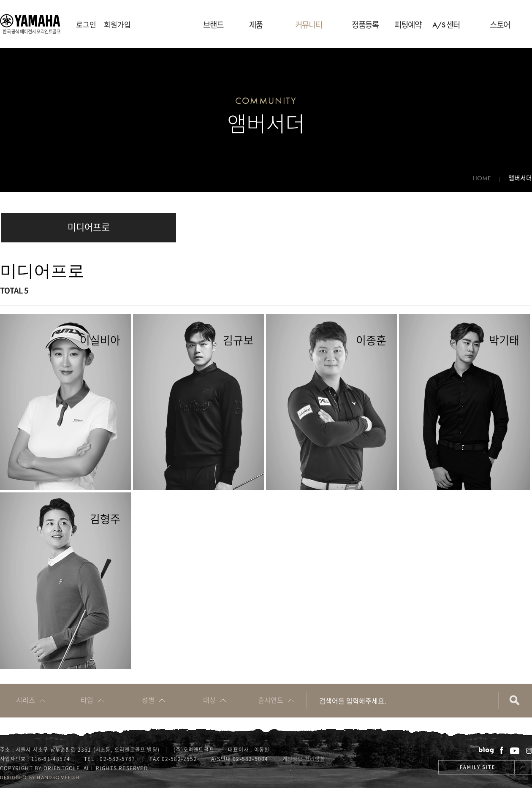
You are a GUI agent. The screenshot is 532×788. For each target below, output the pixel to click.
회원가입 (117, 24)
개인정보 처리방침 (304, 759)
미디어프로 (89, 227)
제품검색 (515, 701)
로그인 (86, 24)
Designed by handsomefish (40, 777)
